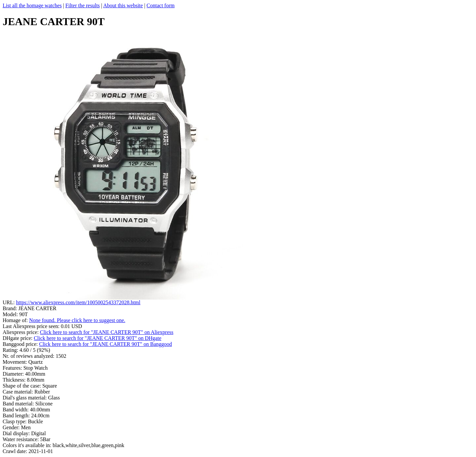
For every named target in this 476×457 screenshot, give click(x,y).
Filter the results (83, 5)
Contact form (160, 5)
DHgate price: (18, 338)
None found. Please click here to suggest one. (77, 320)
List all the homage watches (32, 5)
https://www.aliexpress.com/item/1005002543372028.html (78, 302)
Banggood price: (21, 344)
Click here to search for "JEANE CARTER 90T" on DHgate (98, 338)
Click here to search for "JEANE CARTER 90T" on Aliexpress (107, 332)
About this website (123, 5)
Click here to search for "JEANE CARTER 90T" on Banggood (105, 344)
